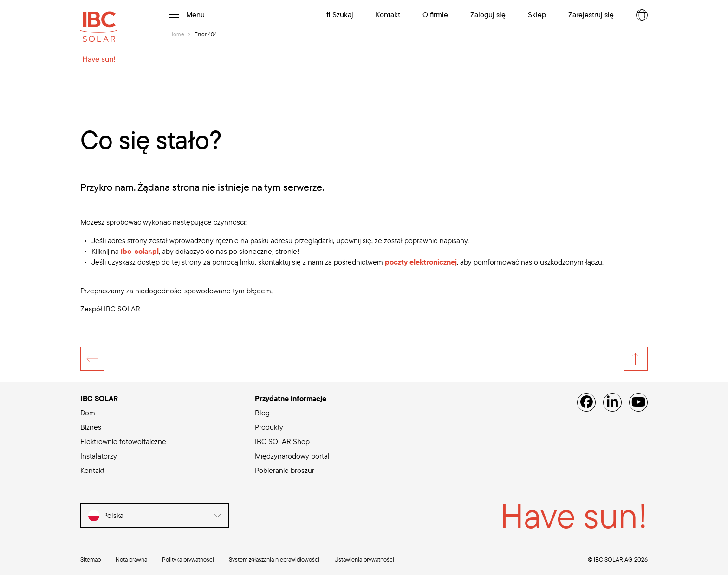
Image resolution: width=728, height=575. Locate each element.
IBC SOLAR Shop (282, 441)
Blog (262, 413)
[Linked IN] (612, 402)
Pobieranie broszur (285, 470)
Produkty (269, 427)
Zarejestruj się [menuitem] (591, 14)
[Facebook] (586, 402)
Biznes (91, 427)
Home (177, 34)
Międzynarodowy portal (292, 456)
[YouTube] (638, 402)
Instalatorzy (99, 456)
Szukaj (340, 14)
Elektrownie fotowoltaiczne (123, 441)
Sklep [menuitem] (537, 14)
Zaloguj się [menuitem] (488, 14)
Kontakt (92, 470)
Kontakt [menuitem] (388, 14)
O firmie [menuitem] (435, 14)
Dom (88, 413)
